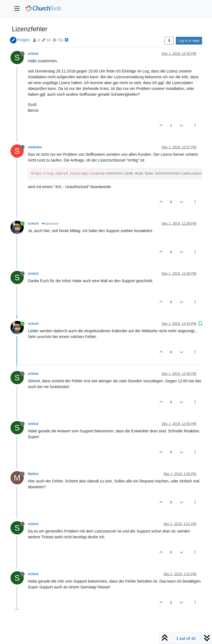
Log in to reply (189, 41)
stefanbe (35, 147)
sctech (33, 224)
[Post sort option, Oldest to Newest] (169, 41)
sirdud (33, 54)
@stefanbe (50, 224)
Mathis (33, 474)
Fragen (24, 40)
